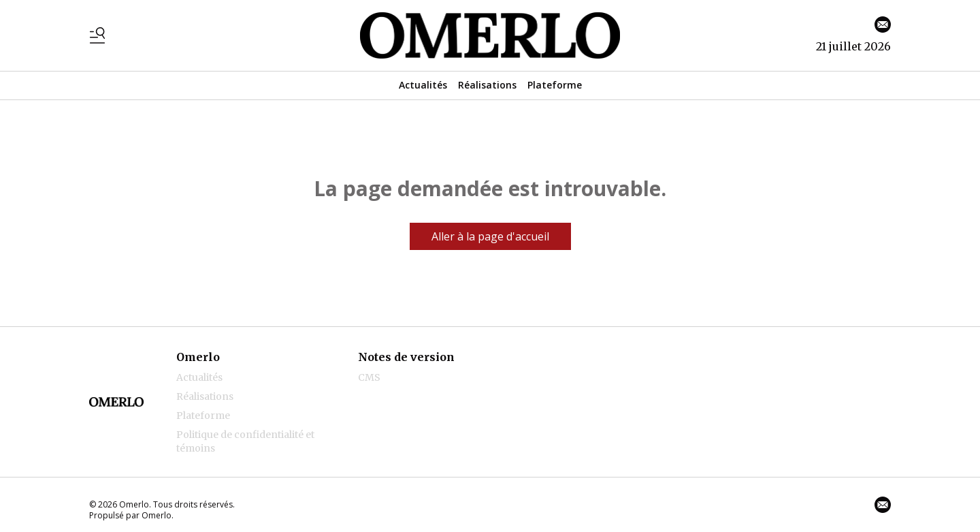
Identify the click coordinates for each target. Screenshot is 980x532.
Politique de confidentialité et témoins (245, 441)
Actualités (423, 85)
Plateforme (555, 85)
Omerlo (198, 357)
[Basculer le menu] (97, 35)
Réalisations (487, 85)
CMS (369, 377)
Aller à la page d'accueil (490, 236)
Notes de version (406, 357)
